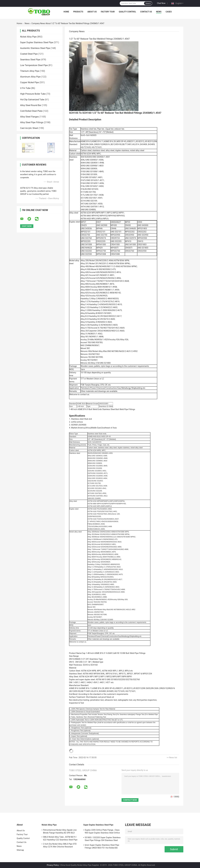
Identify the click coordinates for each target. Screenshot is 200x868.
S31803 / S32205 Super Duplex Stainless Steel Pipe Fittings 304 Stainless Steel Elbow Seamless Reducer (103, 839)
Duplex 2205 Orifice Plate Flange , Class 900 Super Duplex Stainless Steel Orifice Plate (102, 832)
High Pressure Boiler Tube (33, 94)
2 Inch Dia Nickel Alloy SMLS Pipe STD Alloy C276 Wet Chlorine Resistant (60, 845)
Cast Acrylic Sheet (29, 128)
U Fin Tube (25, 88)
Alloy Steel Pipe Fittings (32, 122)
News (159, 12)
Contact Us (146, 12)
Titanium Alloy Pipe (30, 71)
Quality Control (127, 12)
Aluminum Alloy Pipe (30, 77)
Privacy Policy (53, 865)
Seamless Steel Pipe (30, 60)
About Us (92, 12)
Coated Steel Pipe (29, 54)
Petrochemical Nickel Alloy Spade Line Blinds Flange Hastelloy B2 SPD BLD (60, 831)
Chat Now (161, 3)
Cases (169, 12)
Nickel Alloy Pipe (28, 37)
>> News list (172, 758)
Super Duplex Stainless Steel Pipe (37, 42)
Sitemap (20, 850)
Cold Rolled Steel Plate (31, 111)
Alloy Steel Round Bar (31, 105)
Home (66, 12)
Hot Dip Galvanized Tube (32, 100)
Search (148, 3)
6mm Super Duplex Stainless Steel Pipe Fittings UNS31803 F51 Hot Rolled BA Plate (102, 847)
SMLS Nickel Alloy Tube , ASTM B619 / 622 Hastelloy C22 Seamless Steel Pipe (60, 838)
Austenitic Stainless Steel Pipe (35, 48)
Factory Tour (108, 12)
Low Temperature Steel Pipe (34, 65)
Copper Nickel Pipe (30, 82)
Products (78, 12)
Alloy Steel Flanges (29, 117)
